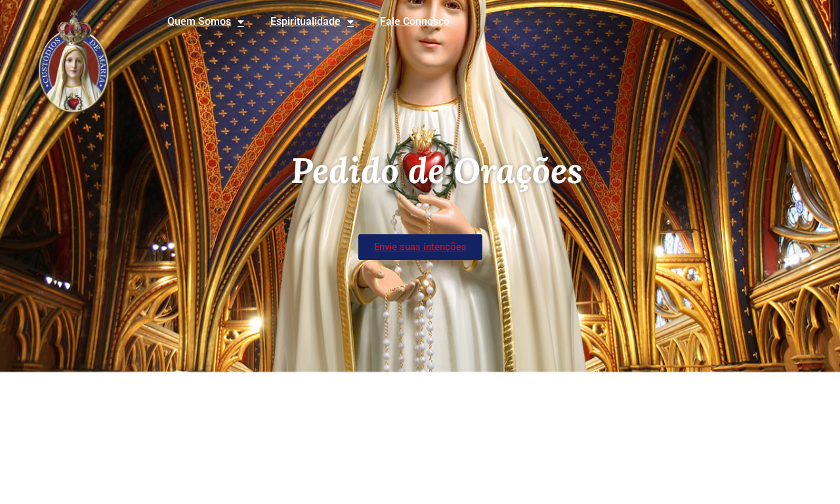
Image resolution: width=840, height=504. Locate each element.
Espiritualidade (312, 22)
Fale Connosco (415, 21)
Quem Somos (206, 22)
